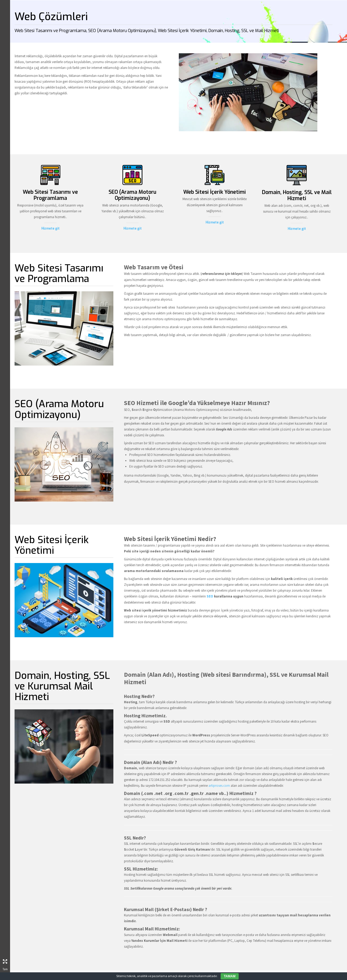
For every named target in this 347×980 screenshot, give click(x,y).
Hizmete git (107, 232)
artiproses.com (215, 789)
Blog (48, 504)
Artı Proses (42, 462)
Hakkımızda (41, 473)
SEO (203, 602)
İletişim (45, 514)
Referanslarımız (37, 493)
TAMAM (230, 976)
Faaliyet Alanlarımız (29, 483)
